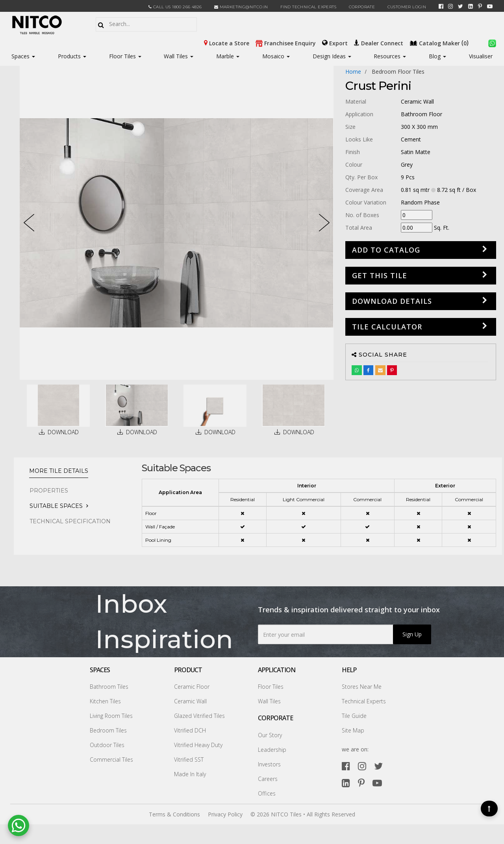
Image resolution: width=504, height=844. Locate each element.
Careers (268, 779)
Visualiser (481, 56)
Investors (269, 764)
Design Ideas (332, 56)
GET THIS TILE (380, 275)
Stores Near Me (362, 687)
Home (353, 72)
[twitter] (460, 6)
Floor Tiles (125, 56)
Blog (437, 56)
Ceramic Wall (190, 701)
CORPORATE (362, 7)
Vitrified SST (189, 759)
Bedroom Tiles (108, 730)
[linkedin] (471, 6)
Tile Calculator (387, 327)
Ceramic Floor (192, 687)
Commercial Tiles (111, 759)
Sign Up (412, 634)
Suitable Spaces (56, 506)
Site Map (353, 730)
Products (69, 56)
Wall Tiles (179, 56)
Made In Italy (190, 774)
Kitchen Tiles (105, 701)
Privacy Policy (225, 814)
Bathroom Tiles (109, 687)
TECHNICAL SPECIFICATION (70, 521)
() (440, 43)
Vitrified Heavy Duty (198, 745)
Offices (267, 793)
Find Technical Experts (308, 7)
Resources (390, 56)
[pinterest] (480, 6)
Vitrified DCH (190, 730)
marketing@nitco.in (241, 7)
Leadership (272, 750)
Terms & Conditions (174, 814)
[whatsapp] (492, 43)
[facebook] (441, 6)
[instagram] (450, 6)
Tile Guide (354, 716)
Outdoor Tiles (107, 745)
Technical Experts (364, 701)
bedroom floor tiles (398, 72)
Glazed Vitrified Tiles (199, 716)
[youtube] (490, 6)
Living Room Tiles (111, 716)
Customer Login (407, 7)
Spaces (20, 56)
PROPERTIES (49, 491)
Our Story (270, 735)
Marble (228, 56)
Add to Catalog (386, 250)
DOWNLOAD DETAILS (392, 301)
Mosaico (276, 56)
